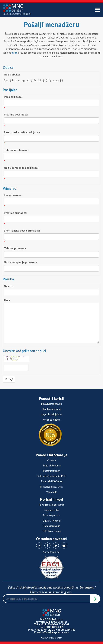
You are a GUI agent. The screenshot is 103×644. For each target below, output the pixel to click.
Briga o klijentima (52, 466)
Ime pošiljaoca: (13, 97)
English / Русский (52, 521)
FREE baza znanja (52, 531)
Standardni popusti (51, 409)
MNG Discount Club (51, 404)
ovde (14, 53)
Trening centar (52, 510)
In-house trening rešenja (52, 505)
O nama (51, 460)
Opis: (7, 300)
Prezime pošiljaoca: (16, 114)
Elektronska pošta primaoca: (22, 230)
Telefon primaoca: (15, 248)
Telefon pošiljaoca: (16, 150)
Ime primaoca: (13, 195)
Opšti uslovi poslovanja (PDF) (52, 476)
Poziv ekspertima (52, 515)
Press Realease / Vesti (52, 487)
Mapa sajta (52, 492)
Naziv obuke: (12, 74)
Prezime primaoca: (16, 213)
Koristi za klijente (52, 420)
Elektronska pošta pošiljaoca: (22, 132)
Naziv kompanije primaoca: (21, 262)
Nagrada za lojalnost (51, 414)
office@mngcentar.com (56, 632)
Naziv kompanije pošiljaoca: (21, 168)
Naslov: (9, 286)
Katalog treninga (52, 526)
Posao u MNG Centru (52, 481)
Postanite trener (51, 471)
